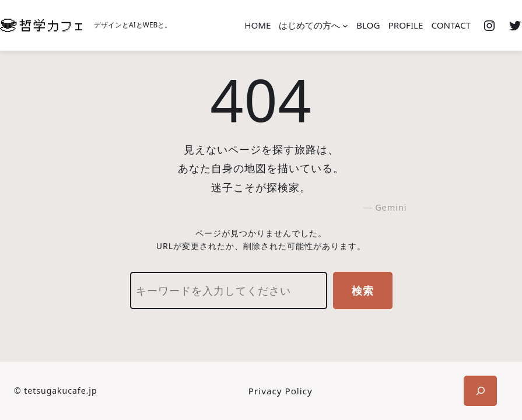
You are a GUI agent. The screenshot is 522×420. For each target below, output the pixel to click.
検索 (363, 290)
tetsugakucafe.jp (60, 391)
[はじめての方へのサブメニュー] (345, 26)
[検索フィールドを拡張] (480, 391)
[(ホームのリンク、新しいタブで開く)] (41, 25)
